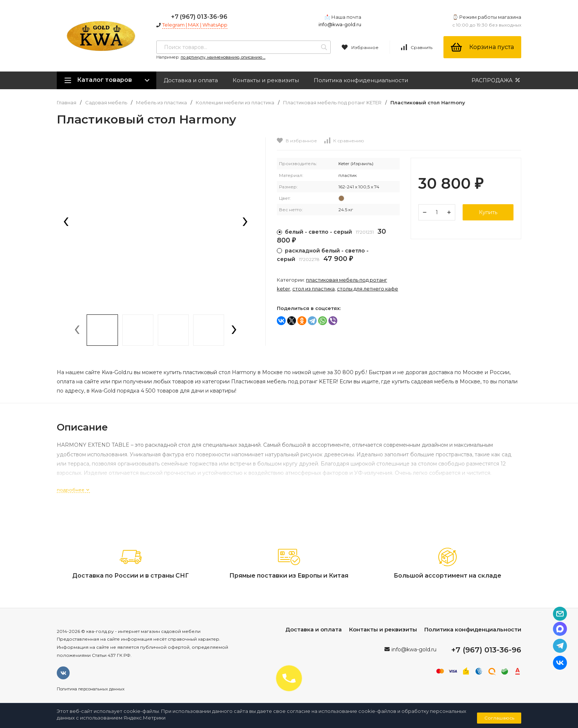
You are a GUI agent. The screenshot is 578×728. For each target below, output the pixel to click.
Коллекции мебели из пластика (235, 103)
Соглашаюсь (499, 718)
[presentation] (66, 222)
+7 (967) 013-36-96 (199, 17)
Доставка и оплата (191, 80)
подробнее (73, 490)
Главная (67, 103)
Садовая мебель (106, 103)
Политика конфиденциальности (361, 80)
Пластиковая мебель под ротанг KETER (332, 103)
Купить (488, 212)
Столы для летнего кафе (368, 289)
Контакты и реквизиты (266, 80)
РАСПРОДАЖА (496, 80)
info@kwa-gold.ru (340, 24)
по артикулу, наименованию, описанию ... (223, 57)
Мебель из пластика (161, 103)
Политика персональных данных (91, 689)
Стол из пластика (314, 289)
